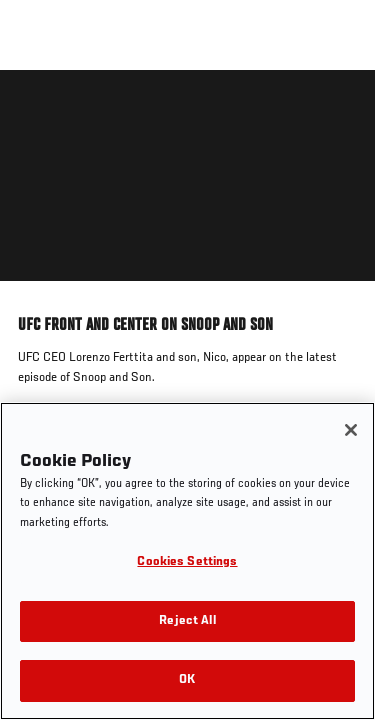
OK (187, 680)
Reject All (187, 621)
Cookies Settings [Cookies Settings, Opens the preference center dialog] (187, 562)
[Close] (351, 430)
